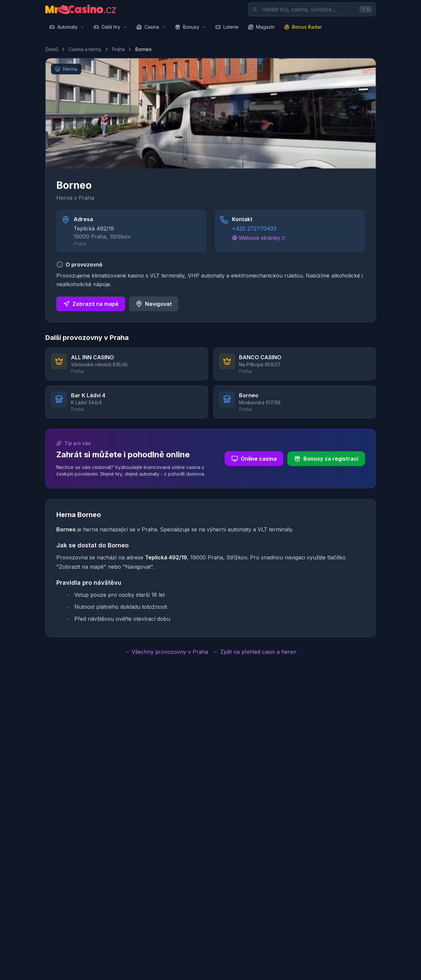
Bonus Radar (303, 27)
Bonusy (190, 27)
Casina (151, 27)
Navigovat (154, 304)
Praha (118, 49)
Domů (52, 49)
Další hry (110, 27)
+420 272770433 (254, 228)
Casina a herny (85, 49)
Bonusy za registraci (326, 459)
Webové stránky (259, 238)
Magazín (261, 27)
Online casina (254, 459)
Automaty (67, 27)
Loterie (227, 27)
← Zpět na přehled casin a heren (255, 652)
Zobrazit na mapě (91, 304)
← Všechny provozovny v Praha (166, 652)
